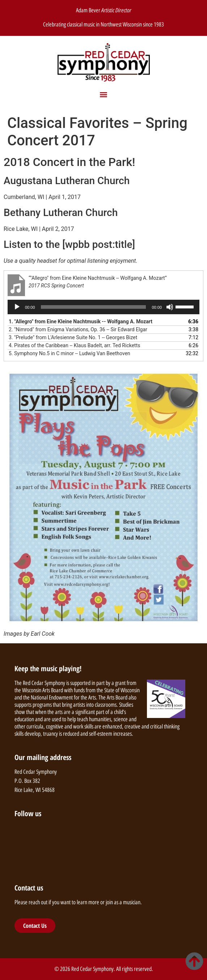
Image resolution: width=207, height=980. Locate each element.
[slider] (94, 307)
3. (73, 337)
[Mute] (170, 307)
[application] (103, 307)
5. (69, 353)
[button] (104, 95)
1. (81, 321)
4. (74, 345)
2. (78, 329)
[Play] (17, 307)
